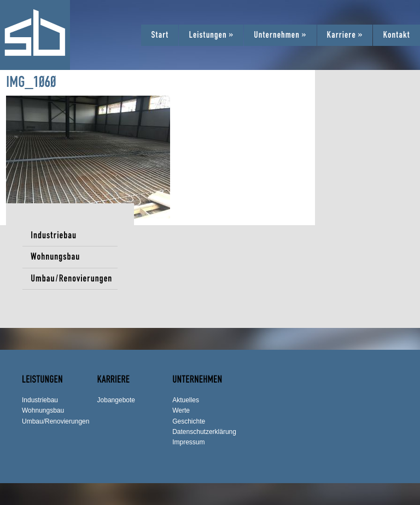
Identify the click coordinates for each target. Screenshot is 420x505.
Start (160, 35)
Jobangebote (116, 400)
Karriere (345, 35)
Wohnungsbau (55, 257)
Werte (181, 410)
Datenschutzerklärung (204, 432)
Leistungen (211, 35)
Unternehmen (280, 35)
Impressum (188, 442)
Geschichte (189, 421)
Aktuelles (186, 400)
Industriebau (54, 235)
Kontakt (396, 35)
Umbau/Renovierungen (71, 278)
